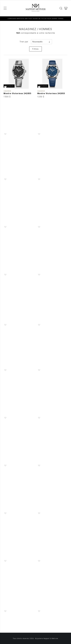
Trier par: (24, 42)
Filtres (35, 49)
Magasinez (28, 29)
